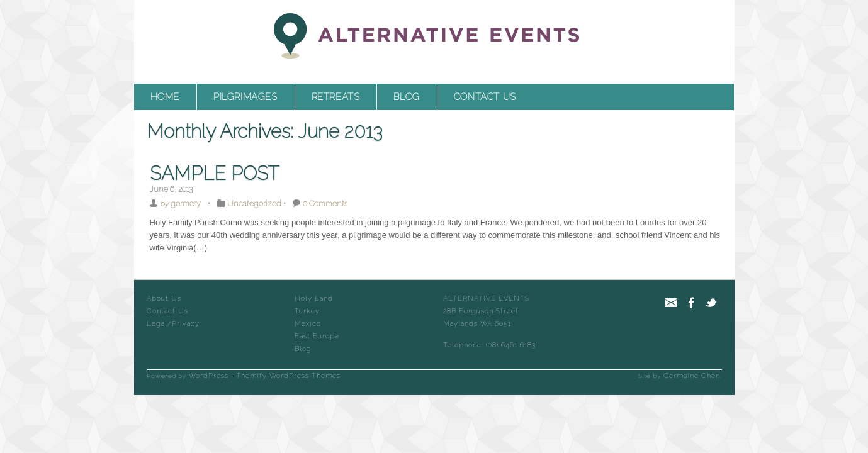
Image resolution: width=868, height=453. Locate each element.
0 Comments (325, 204)
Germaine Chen (692, 376)
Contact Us (485, 97)
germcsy (186, 204)
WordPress (209, 376)
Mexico (308, 324)
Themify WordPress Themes (288, 376)
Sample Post (215, 173)
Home (165, 97)
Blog (406, 97)
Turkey (307, 311)
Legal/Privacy (173, 324)
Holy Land (314, 299)
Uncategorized (254, 204)
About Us (164, 299)
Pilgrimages (245, 97)
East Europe (317, 336)
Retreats (336, 97)
